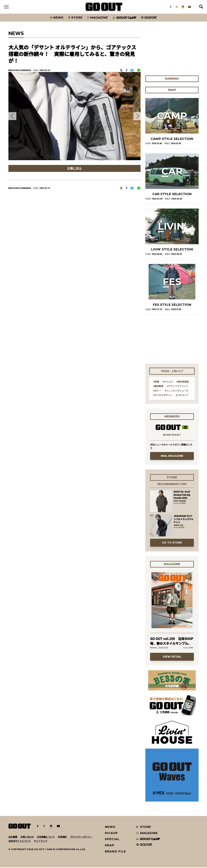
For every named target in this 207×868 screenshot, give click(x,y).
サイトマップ (41, 842)
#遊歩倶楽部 (183, 382)
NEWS (110, 827)
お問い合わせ (27, 837)
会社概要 (13, 837)
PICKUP (111, 834)
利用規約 (62, 837)
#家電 (156, 382)
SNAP (110, 846)
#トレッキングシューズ (176, 391)
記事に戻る (74, 169)
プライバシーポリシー (81, 837)
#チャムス (168, 382)
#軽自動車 (158, 387)
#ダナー (157, 391)
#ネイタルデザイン (163, 396)
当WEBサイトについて (20, 842)
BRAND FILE (115, 852)
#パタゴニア (182, 396)
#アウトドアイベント (178, 387)
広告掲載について (46, 837)
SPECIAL (112, 840)
